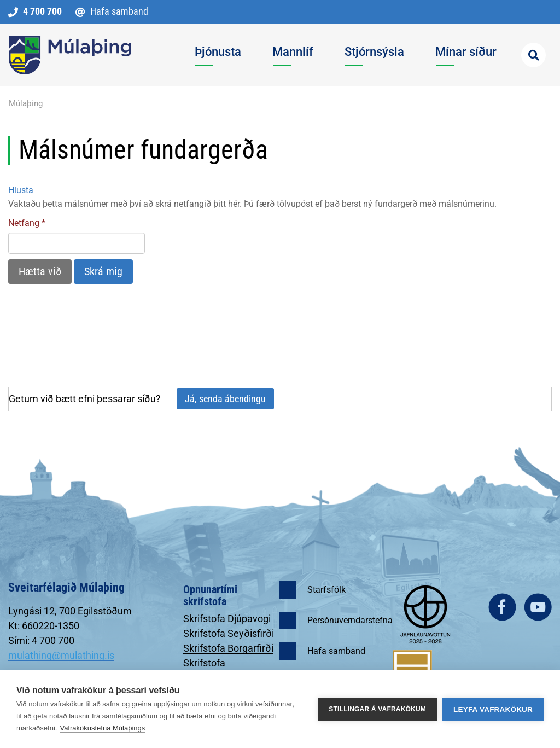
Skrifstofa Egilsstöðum (210, 669)
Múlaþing (26, 103)
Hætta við (40, 271)
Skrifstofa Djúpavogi (227, 619)
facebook (502, 607)
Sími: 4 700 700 (41, 640)
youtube (538, 607)
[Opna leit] (533, 55)
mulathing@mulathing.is (61, 655)
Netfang (24, 223)
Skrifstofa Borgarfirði (228, 648)
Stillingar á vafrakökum (377, 709)
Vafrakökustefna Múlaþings (102, 728)
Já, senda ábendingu (225, 399)
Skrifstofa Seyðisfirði (229, 633)
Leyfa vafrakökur (493, 709)
